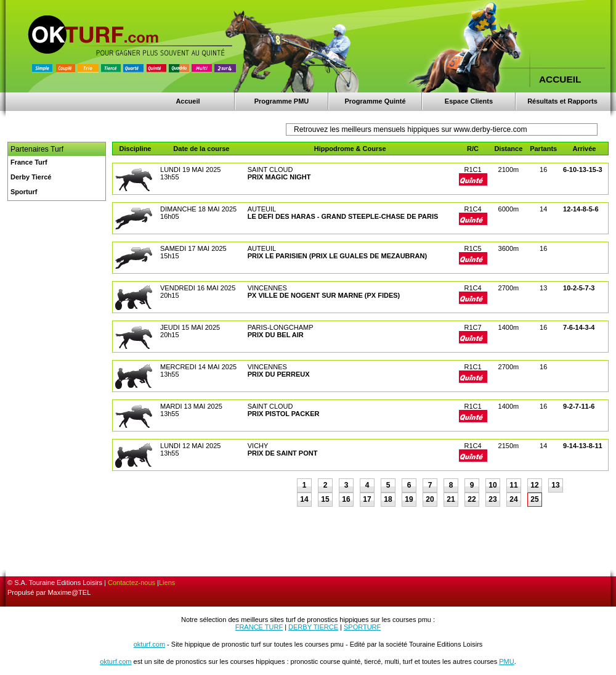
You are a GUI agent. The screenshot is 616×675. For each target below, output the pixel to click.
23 (492, 499)
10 (492, 485)
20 (430, 499)
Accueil (188, 101)
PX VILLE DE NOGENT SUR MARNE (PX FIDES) (324, 295)
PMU (506, 661)
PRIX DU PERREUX (279, 374)
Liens (167, 583)
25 (534, 499)
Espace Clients (469, 101)
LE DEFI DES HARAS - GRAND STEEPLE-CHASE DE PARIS (343, 216)
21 (451, 499)
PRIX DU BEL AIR (276, 335)
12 (534, 485)
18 (388, 499)
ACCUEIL (560, 79)
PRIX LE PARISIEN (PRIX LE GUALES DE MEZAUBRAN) (337, 256)
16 (346, 499)
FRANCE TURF (259, 627)
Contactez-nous (132, 583)
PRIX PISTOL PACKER (284, 414)
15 (325, 499)
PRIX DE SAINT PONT (283, 453)
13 (555, 485)
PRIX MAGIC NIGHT (279, 177)
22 (472, 499)
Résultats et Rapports (562, 101)
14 (304, 499)
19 (409, 499)
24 (513, 499)
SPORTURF (362, 627)
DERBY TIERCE (313, 627)
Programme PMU (282, 101)
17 (367, 499)
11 (513, 485)
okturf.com (149, 644)
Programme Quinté (375, 101)
